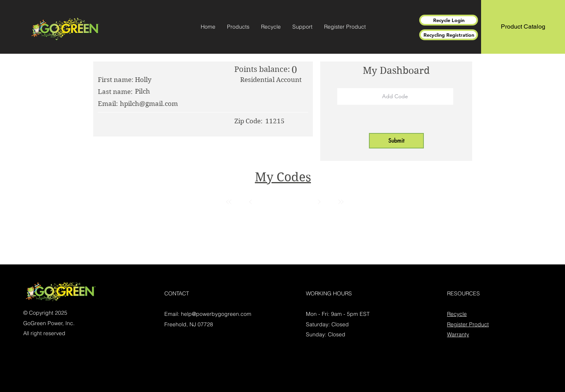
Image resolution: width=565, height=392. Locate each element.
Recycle (457, 314)
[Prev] (251, 202)
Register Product (468, 324)
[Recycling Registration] (449, 35)
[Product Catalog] (523, 27)
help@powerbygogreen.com (216, 314)
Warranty (458, 334)
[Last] (341, 202)
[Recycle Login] (449, 20)
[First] (229, 202)
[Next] (319, 202)
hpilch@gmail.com (149, 104)
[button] (238, 27)
